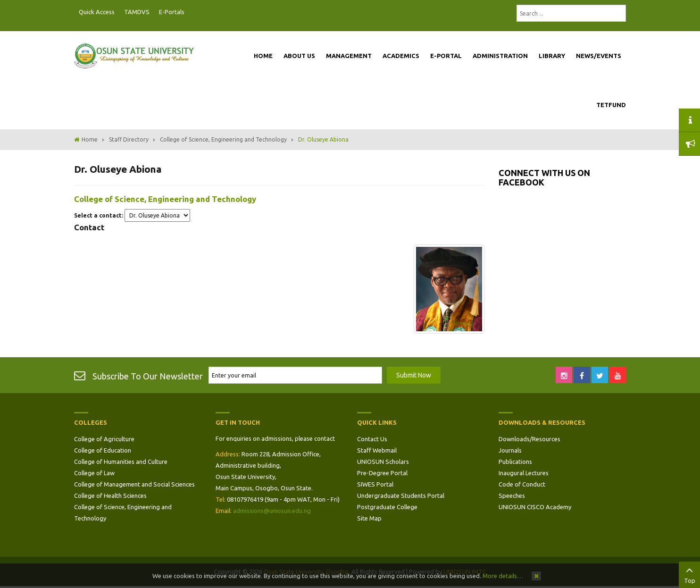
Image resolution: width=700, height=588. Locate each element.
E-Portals (172, 12)
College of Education (103, 450)
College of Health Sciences (110, 496)
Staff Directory (129, 139)
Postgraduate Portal (192, 12)
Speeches (512, 496)
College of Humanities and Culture (121, 462)
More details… (503, 576)
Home (90, 139)
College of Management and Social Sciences (134, 484)
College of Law (94, 473)
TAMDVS (137, 12)
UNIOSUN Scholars (383, 462)
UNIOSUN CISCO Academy (535, 507)
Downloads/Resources (529, 439)
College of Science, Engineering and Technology (223, 139)
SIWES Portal (375, 484)
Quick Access (97, 12)
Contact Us (372, 439)
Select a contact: (99, 215)
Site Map (369, 518)
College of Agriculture (104, 439)
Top (689, 574)
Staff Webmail (377, 450)
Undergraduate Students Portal (401, 496)
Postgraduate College (387, 507)
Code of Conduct (522, 484)
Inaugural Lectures (524, 473)
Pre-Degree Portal (382, 473)
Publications (515, 462)
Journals (510, 450)
